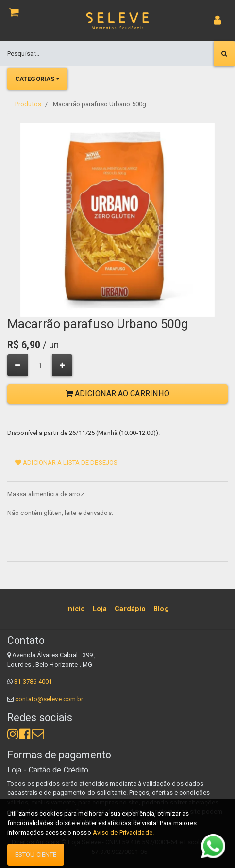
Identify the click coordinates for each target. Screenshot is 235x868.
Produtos (28, 104)
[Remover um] (17, 365)
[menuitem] (76, 609)
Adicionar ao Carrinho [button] (117, 394)
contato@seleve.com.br (49, 699)
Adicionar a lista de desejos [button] (66, 462)
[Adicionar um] (62, 365)
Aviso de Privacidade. (123, 832)
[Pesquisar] (224, 54)
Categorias (35, 79)
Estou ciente (36, 855)
